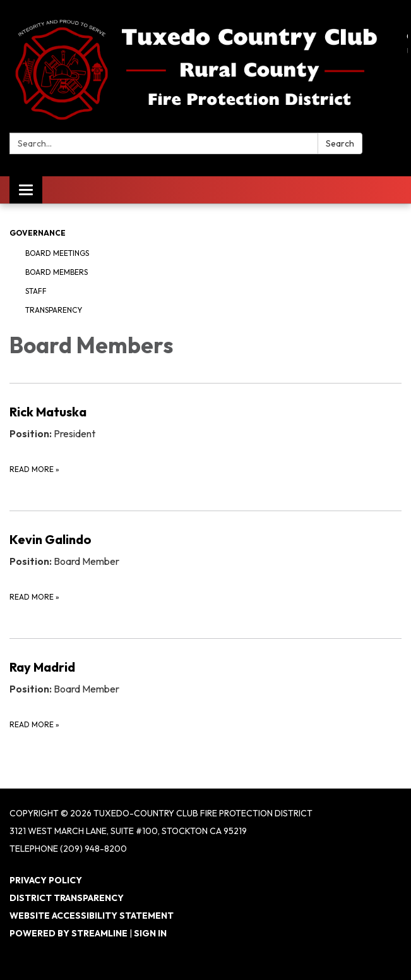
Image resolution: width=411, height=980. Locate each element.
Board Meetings (57, 253)
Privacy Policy (46, 880)
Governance (38, 233)
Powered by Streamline (68, 933)
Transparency (54, 310)
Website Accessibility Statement (92, 916)
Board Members (57, 272)
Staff (36, 291)
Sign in (150, 933)
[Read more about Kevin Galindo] (205, 566)
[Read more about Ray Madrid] (205, 694)
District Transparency (67, 898)
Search (340, 143)
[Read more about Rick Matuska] (205, 439)
